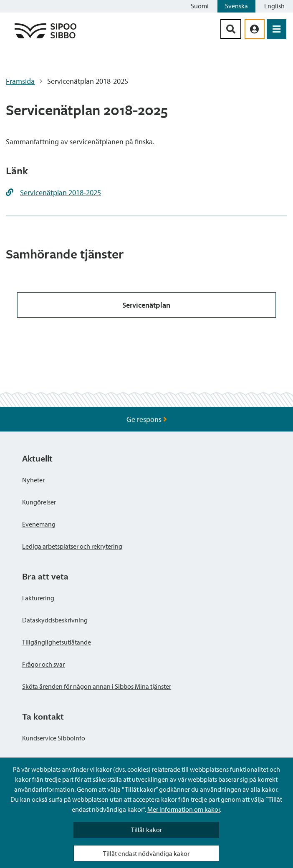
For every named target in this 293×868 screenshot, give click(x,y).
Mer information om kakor (184, 809)
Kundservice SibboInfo (54, 738)
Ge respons (147, 419)
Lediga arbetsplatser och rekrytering (72, 546)
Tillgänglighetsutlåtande (57, 642)
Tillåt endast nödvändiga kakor (146, 853)
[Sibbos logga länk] (45, 38)
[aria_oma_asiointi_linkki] (255, 29)
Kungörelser (39, 502)
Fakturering (38, 598)
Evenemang (39, 524)
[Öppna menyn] (277, 29)
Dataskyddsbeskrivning (55, 620)
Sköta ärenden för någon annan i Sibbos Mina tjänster (97, 686)
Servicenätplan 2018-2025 (61, 192)
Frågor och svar (43, 664)
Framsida (20, 81)
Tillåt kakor (146, 830)
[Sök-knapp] (231, 29)
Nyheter (33, 480)
